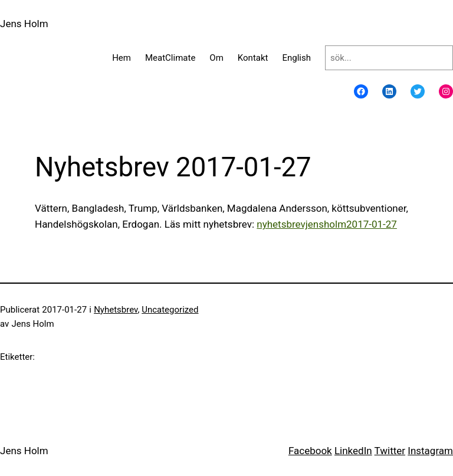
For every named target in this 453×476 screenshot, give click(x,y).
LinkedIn (353, 451)
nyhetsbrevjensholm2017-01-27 (327, 224)
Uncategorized (170, 310)
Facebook (310, 451)
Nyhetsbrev (116, 310)
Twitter (390, 451)
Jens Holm (24, 24)
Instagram (430, 451)
